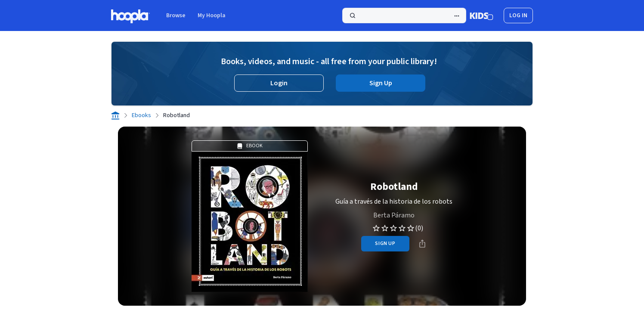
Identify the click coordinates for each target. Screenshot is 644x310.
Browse (176, 15)
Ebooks (141, 115)
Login (279, 83)
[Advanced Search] (457, 16)
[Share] (422, 244)
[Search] (404, 15)
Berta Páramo (394, 215)
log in (518, 15)
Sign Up (381, 83)
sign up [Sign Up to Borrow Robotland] (385, 243)
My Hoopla (212, 15)
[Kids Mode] (481, 15)
